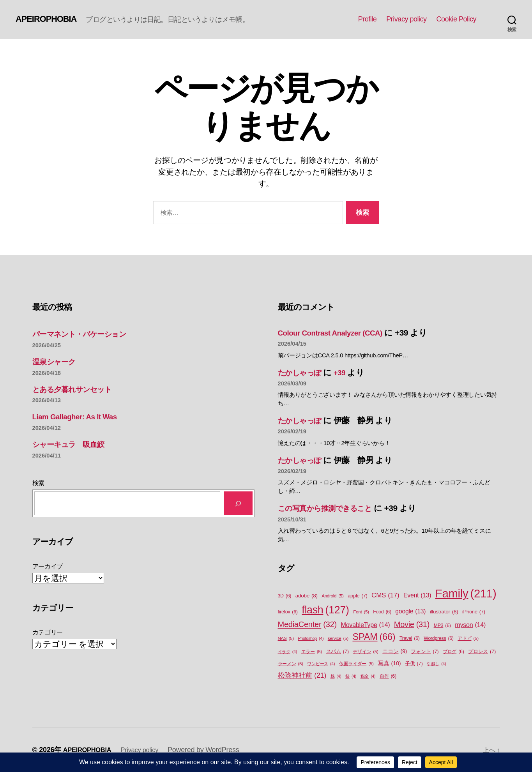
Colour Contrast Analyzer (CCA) (337, 333)
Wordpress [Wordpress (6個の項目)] (439, 639)
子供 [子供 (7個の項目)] (414, 663)
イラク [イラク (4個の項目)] (287, 652)
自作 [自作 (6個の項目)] (388, 676)
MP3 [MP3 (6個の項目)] (442, 626)
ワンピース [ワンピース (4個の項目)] (321, 664)
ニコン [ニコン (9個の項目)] (395, 651)
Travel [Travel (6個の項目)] (410, 639)
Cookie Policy (456, 19)
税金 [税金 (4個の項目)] (368, 676)
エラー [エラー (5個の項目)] (312, 652)
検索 (38, 483)
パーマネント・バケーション (86, 334)
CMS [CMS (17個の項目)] (385, 595)
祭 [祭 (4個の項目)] (351, 676)
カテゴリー (48, 632)
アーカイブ (48, 566)
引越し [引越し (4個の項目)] (436, 664)
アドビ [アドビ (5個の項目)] (468, 639)
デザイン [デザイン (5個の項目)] (365, 652)
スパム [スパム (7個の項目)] (338, 651)
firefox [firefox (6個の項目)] (288, 612)
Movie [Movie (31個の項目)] (412, 625)
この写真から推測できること (331, 508)
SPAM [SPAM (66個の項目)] (374, 637)
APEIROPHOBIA (49, 19)
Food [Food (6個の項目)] (382, 612)
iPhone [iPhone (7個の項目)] (474, 612)
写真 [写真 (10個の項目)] (389, 664)
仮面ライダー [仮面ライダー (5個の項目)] (356, 664)
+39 (347, 372)
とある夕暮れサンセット (78, 389)
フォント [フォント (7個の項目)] (425, 651)
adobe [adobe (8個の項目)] (307, 596)
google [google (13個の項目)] (410, 611)
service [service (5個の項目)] (338, 639)
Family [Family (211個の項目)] (466, 594)
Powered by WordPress (212, 750)
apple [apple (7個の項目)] (357, 596)
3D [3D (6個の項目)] (285, 596)
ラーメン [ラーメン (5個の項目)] (291, 664)
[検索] (238, 503)
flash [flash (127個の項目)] (325, 610)
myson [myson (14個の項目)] (470, 625)
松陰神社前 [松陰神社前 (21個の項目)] (302, 676)
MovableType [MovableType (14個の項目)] (365, 625)
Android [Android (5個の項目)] (332, 596)
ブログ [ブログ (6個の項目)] (453, 652)
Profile (368, 19)
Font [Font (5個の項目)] (361, 612)
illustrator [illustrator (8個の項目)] (444, 612)
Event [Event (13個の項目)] (417, 595)
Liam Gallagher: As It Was (80, 416)
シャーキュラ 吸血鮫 (73, 444)
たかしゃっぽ (303, 372)
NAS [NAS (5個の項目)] (286, 639)
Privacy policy (406, 19)
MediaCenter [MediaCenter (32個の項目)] (307, 624)
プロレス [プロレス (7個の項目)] (482, 651)
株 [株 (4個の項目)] (336, 676)
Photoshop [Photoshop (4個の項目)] (311, 638)
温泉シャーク (57, 361)
